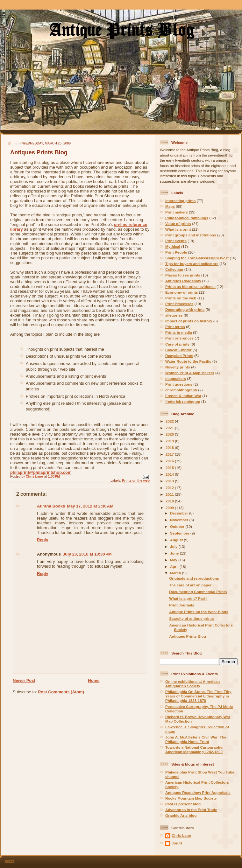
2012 (170, 488)
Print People (176, 252)
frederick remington (183, 401)
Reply (43, 540)
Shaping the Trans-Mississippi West (197, 258)
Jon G (177, 843)
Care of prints (177, 344)
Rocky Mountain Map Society (191, 798)
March (176, 573)
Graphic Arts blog (181, 815)
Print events (176, 241)
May (174, 560)
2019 (170, 441)
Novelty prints (178, 367)
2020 (170, 434)
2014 (170, 474)
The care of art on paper (190, 585)
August (177, 540)
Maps (170, 206)
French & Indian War (183, 396)
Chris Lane (181, 835)
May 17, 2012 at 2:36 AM (90, 506)
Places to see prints (183, 275)
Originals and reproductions (194, 578)
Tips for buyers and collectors (192, 264)
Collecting (174, 269)
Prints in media (179, 332)
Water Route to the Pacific (188, 361)
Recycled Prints (179, 356)
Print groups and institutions (191, 235)
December (180, 513)
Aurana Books (51, 506)
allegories (174, 315)
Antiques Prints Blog (188, 636)
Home (94, 680)
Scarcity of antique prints (191, 618)
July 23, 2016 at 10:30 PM (87, 554)
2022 (170, 421)
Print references (179, 338)
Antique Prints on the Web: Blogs (199, 612)
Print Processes (179, 304)
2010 (170, 501)
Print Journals (182, 605)
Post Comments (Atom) (61, 692)
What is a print (178, 229)
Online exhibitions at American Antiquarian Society (192, 684)
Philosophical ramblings (187, 218)
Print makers (177, 212)
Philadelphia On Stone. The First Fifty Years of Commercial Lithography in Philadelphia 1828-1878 (198, 696)
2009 (170, 508)
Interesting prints (180, 201)
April (175, 567)
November (180, 520)
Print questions (179, 384)
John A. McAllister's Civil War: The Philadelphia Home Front (196, 739)
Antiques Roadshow (183, 281)
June (175, 553)
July (174, 546)
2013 (170, 481)
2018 (170, 448)
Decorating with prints (185, 309)
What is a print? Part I (188, 598)
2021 (170, 428)
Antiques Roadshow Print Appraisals (198, 792)
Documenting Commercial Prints (198, 592)
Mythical (173, 246)
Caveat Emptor (178, 350)
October (178, 526)
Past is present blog (183, 804)
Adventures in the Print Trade (191, 810)
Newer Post (24, 680)
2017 (170, 454)
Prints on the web (136, 481)
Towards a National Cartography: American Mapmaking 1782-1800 (194, 749)
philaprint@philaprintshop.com (41, 472)
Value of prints (178, 224)
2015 (170, 468)
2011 (170, 494)
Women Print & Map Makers (190, 373)
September (180, 533)
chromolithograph (181, 390)
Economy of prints (182, 292)
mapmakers (176, 378)
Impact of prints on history (189, 321)
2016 (170, 461)
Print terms (175, 327)
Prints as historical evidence (190, 287)
